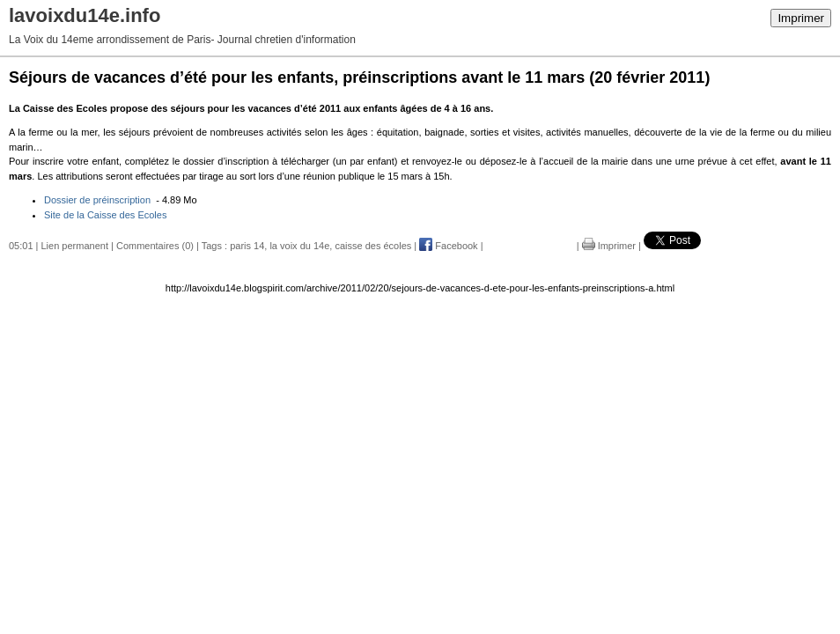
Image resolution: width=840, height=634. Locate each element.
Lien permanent (75, 246)
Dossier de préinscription (99, 200)
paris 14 (247, 246)
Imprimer (801, 18)
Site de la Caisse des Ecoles (105, 215)
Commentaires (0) (155, 246)
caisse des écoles (373, 246)
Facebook (448, 246)
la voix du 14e (299, 246)
